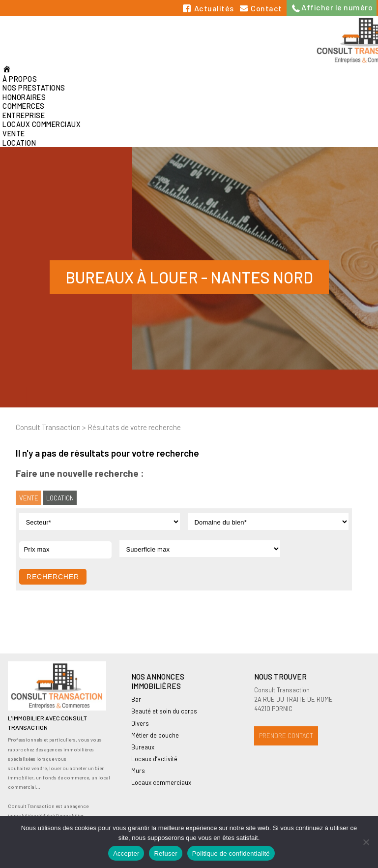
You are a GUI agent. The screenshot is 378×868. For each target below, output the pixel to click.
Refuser (165, 853)
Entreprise (24, 115)
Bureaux (143, 747)
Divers (140, 723)
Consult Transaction (48, 427)
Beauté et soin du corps (164, 711)
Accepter (126, 853)
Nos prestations (34, 88)
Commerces (24, 106)
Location (19, 143)
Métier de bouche (155, 735)
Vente (14, 134)
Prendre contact (286, 736)
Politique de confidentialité (231, 853)
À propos (20, 79)
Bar (136, 699)
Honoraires (24, 97)
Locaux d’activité (154, 759)
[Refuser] (366, 842)
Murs (138, 771)
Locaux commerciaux (42, 124)
